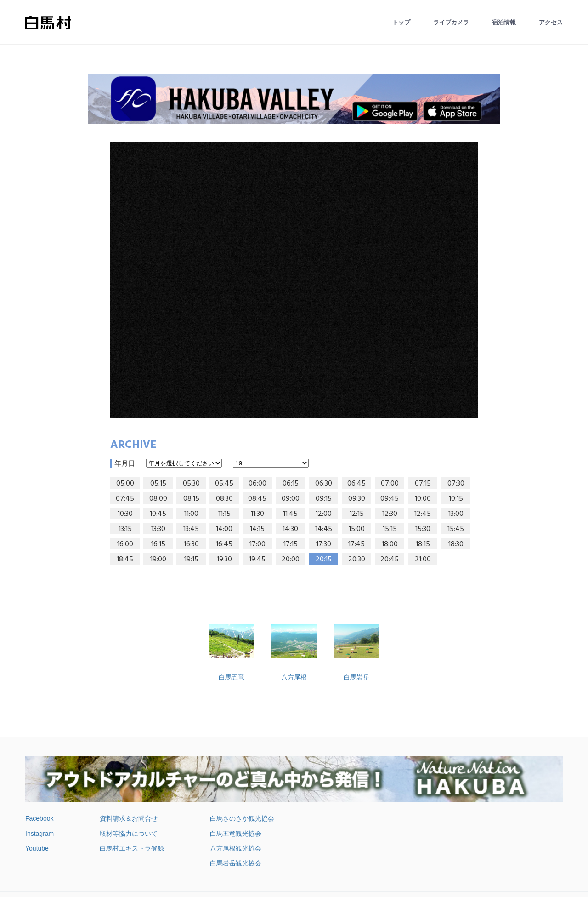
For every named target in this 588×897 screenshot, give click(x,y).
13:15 (125, 529)
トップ (401, 22)
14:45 (324, 529)
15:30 (423, 529)
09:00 (291, 499)
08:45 (257, 499)
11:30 (257, 514)
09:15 (324, 499)
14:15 (257, 529)
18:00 (390, 544)
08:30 (224, 499)
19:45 (257, 560)
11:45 (290, 514)
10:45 (158, 514)
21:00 (423, 560)
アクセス (551, 22)
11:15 (224, 514)
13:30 (158, 529)
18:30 (456, 544)
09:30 (357, 499)
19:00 (158, 560)
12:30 (390, 514)
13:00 (456, 514)
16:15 (158, 544)
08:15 (191, 499)
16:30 (191, 544)
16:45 (224, 544)
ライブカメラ (451, 22)
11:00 (191, 514)
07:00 (390, 484)
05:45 (224, 484)
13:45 (191, 529)
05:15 (158, 484)
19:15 (191, 560)
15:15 (390, 529)
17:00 (257, 544)
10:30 (125, 514)
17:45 (356, 544)
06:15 (291, 484)
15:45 (456, 529)
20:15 (324, 560)
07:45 (125, 499)
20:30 (357, 560)
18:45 (125, 560)
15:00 (357, 529)
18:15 (423, 544)
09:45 (390, 499)
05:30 (191, 484)
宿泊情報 (504, 22)
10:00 (423, 499)
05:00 (125, 484)
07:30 (456, 484)
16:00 (125, 544)
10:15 (456, 499)
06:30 (324, 484)
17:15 (291, 544)
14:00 (224, 529)
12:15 (357, 514)
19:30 (224, 560)
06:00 (257, 484)
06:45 (356, 484)
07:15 (423, 484)
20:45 (390, 560)
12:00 (324, 514)
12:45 (423, 514)
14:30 (290, 529)
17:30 (324, 544)
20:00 (291, 560)
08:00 (158, 499)
